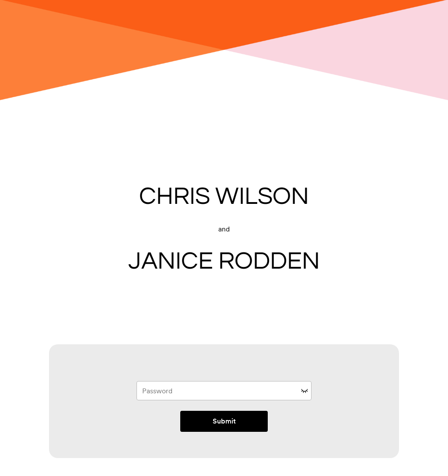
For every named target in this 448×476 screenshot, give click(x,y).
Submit (224, 421)
